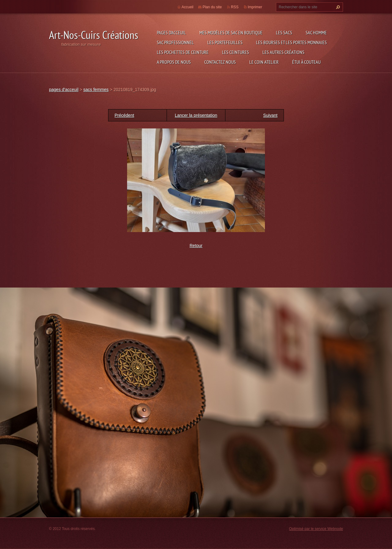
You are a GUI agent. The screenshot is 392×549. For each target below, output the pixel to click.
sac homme (316, 32)
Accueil (188, 7)
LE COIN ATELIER (264, 62)
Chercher (337, 7)
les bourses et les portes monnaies (291, 42)
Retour (196, 246)
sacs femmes (96, 90)
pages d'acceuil (171, 32)
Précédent (124, 115)
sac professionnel (175, 42)
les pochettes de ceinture (183, 52)
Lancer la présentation (196, 115)
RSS (235, 7)
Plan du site (212, 7)
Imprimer (255, 7)
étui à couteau (306, 62)
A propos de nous (174, 62)
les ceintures (236, 52)
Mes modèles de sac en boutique (231, 32)
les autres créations (283, 52)
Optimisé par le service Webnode (316, 529)
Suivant (270, 115)
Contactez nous (220, 62)
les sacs (284, 32)
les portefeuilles (225, 42)
